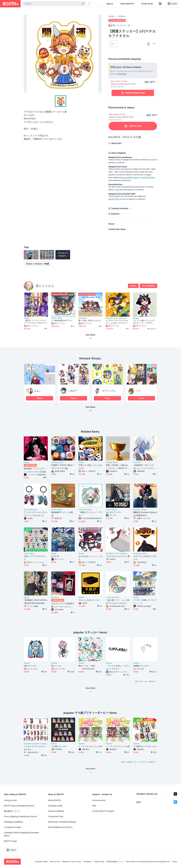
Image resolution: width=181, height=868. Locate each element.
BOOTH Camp (10, 841)
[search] (83, 4)
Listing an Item (10, 800)
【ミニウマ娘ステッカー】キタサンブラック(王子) (144, 322)
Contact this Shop (117, 229)
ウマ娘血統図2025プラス (62, 321)
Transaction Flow (56, 816)
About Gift (116, 143)
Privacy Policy (99, 862)
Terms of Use (55, 862)
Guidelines (87, 862)
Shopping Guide (55, 806)
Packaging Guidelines (14, 822)
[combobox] (54, 4)
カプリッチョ (109, 391)
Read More (122, 74)
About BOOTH (127, 4)
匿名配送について (12, 811)
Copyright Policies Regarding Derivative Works (21, 834)
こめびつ (73, 391)
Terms (111, 224)
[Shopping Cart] (160, 4)
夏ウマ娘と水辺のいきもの (90, 321)
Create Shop (147, 4)
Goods (111, 16)
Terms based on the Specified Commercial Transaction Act (148, 862)
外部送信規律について (115, 862)
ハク (138, 391)
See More (90, 410)
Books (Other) (57, 318)
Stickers (122, 16)
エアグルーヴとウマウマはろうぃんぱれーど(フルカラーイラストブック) (117, 322)
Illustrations (83, 318)
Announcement (99, 800)
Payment (115, 214)
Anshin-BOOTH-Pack (130, 178)
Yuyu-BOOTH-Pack (147, 178)
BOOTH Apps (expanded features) (19, 806)
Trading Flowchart (120, 208)
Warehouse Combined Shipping (62, 822)
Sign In (110, 4)
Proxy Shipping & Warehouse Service (20, 816)
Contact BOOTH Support (103, 811)
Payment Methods (56, 811)
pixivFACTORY (114, 199)
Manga (27, 318)
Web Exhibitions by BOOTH (60, 827)
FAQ (94, 806)
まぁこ (38, 391)
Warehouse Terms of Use (72, 862)
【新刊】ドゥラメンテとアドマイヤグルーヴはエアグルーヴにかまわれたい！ (35, 322)
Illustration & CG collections (116, 318)
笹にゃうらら (45, 286)
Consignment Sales (13, 827)
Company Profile (41, 862)
